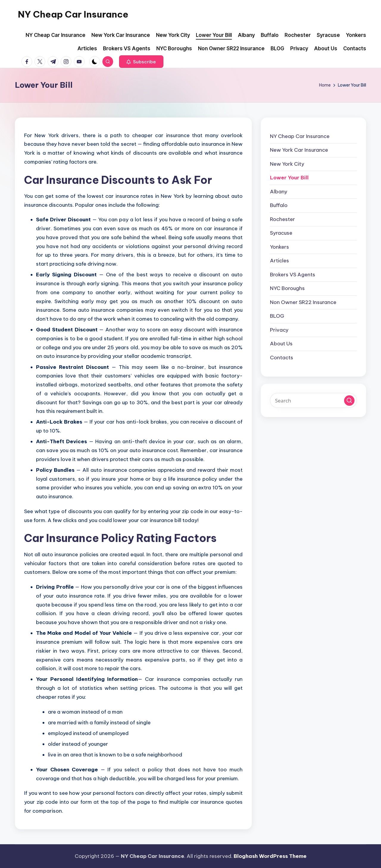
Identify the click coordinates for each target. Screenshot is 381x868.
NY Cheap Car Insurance (73, 14)
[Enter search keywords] (313, 400)
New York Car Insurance (299, 150)
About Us (281, 344)
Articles (279, 261)
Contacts (282, 358)
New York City (287, 164)
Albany (279, 192)
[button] (141, 62)
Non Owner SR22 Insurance (303, 302)
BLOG (277, 316)
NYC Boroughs (287, 288)
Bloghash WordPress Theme (270, 856)
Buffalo (279, 205)
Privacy (279, 330)
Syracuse (281, 233)
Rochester (282, 219)
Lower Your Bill (289, 178)
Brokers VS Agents (293, 275)
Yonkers (279, 247)
